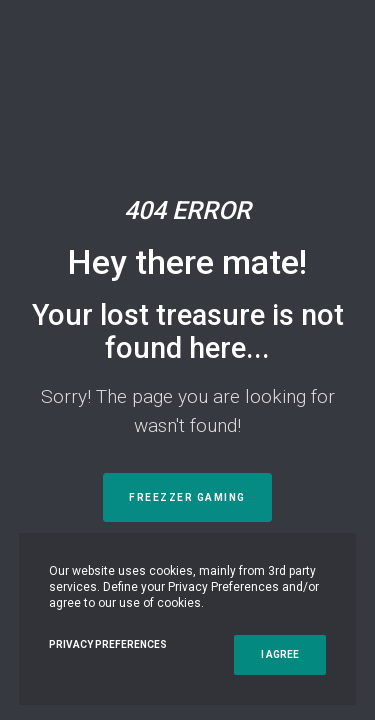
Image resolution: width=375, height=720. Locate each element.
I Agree (280, 654)
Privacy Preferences (108, 644)
